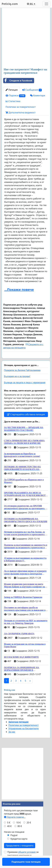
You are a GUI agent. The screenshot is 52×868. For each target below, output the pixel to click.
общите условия (27, 860)
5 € (9, 831)
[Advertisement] (26, 38)
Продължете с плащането (20, 854)
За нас (12, 740)
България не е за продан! (17, 384)
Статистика (13, 101)
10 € (18, 831)
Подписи (15, 96)
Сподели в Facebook (18, 81)
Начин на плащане (14, 840)
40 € (9, 834)
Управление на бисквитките (24, 736)
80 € (20, 834)
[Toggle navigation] (46, 4)
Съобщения (32, 90)
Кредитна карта (19, 847)
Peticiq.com (10, 4)
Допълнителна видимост (21, 113)
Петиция (12, 90)
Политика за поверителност (21, 107)
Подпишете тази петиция (26, 360)
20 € (29, 831)
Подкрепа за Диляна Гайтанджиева (22, 378)
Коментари (38, 95)
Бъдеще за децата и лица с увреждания (25, 391)
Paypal (14, 843)
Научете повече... (15, 825)
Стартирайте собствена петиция (26, 422)
